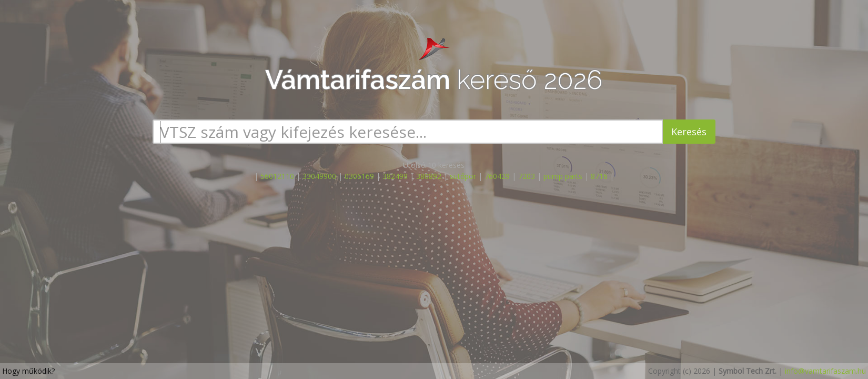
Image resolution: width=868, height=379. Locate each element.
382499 (395, 176)
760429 (497, 176)
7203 (527, 176)
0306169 (359, 176)
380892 (429, 176)
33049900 (319, 176)
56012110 (277, 176)
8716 (599, 176)
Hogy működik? (28, 371)
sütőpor (463, 176)
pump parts (563, 176)
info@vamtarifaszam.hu (825, 371)
